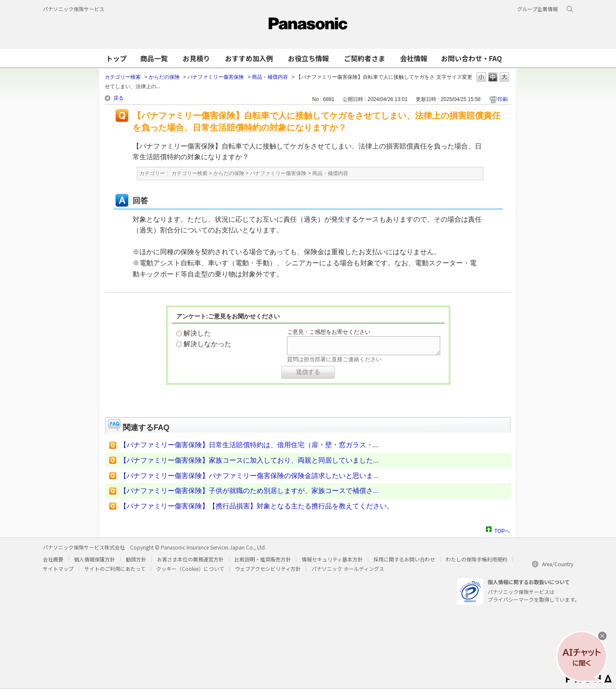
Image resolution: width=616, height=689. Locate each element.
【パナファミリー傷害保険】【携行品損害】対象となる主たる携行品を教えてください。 (257, 506)
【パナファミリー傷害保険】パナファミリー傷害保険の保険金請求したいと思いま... (249, 476)
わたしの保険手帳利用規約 (477, 559)
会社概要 (53, 559)
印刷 (503, 99)
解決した (197, 333)
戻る (118, 98)
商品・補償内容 (270, 77)
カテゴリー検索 (123, 77)
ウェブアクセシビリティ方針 (268, 569)
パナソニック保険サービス (74, 9)
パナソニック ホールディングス (348, 569)
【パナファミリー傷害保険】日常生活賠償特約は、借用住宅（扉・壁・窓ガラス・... (249, 445)
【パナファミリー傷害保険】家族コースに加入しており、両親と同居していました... (249, 460)
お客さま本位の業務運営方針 (190, 559)
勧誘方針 (136, 559)
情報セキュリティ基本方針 (332, 559)
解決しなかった (207, 344)
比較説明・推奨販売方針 (263, 559)
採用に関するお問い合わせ (404, 559)
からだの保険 (164, 77)
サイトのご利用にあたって (115, 569)
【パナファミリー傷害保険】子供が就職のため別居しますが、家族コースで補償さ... (249, 491)
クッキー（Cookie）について (190, 569)
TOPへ (502, 530)
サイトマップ (58, 569)
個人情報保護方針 (95, 559)
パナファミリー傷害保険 (216, 77)
